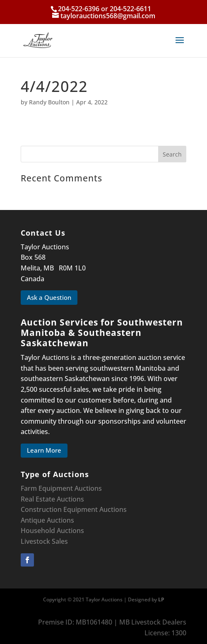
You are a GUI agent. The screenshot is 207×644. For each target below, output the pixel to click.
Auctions (113, 509)
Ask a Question (49, 297)
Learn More (44, 450)
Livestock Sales (44, 541)
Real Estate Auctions (52, 499)
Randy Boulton (49, 102)
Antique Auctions (47, 520)
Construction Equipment (59, 509)
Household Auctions (52, 531)
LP (161, 599)
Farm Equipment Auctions (61, 488)
